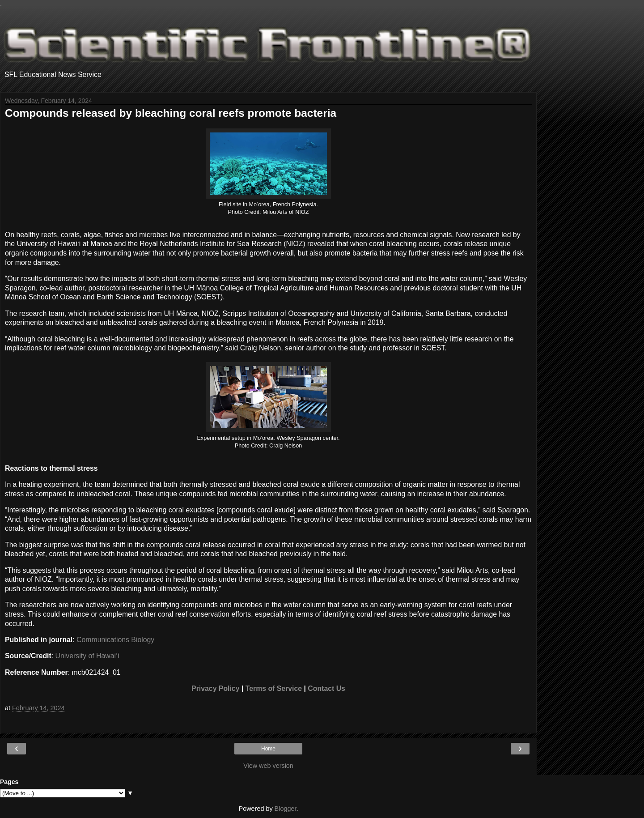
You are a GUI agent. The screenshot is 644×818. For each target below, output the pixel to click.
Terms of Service (274, 688)
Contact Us (326, 688)
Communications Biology (115, 640)
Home (268, 749)
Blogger (286, 809)
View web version (268, 766)
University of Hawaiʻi (87, 656)
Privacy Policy (215, 688)
